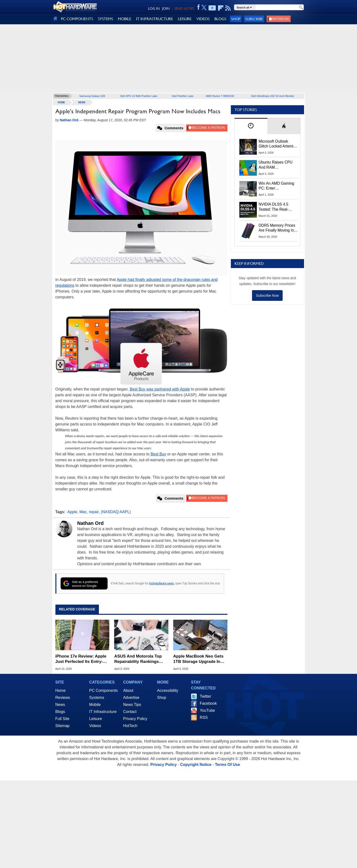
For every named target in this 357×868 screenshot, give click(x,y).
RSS (204, 717)
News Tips (132, 705)
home (61, 102)
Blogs (60, 712)
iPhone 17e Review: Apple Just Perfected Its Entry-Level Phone (81, 659)
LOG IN (154, 9)
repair (94, 512)
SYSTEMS (105, 19)
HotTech (130, 726)
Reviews (63, 698)
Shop (236, 19)
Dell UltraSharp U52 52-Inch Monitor (273, 96)
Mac (83, 512)
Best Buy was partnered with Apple (160, 389)
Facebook (208, 703)
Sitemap (63, 726)
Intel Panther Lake (182, 96)
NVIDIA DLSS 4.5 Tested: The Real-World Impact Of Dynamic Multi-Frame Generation (277, 207)
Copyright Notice (196, 765)
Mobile (95, 705)
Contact (130, 712)
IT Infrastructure (103, 712)
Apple (72, 512)
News (82, 102)
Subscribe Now (267, 295)
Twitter (205, 696)
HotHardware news (161, 583)
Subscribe (254, 19)
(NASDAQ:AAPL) (116, 512)
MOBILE (125, 19)
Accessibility (168, 690)
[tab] (251, 126)
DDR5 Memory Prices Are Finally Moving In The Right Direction (277, 228)
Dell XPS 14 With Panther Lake (139, 96)
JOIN (166, 9)
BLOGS (220, 19)
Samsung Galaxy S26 (92, 96)
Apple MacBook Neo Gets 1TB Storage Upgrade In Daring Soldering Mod (198, 659)
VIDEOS (203, 19)
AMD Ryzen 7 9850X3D (220, 96)
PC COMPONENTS (77, 19)
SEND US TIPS (184, 9)
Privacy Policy (135, 719)
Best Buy (158, 454)
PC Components (103, 690)
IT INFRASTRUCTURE (155, 19)
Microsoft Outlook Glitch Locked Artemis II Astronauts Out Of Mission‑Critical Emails (278, 144)
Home (61, 690)
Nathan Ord (91, 523)
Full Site (62, 719)
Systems (97, 698)
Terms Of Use (227, 765)
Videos (95, 726)
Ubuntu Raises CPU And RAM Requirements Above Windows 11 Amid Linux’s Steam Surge (276, 165)
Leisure (96, 719)
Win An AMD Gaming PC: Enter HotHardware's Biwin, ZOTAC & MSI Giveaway (277, 186)
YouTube (207, 710)
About (128, 690)
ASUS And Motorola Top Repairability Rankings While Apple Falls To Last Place (139, 659)
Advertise (131, 698)
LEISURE (185, 19)
